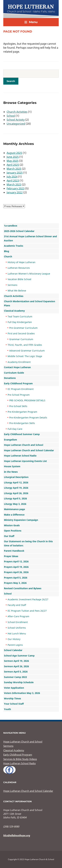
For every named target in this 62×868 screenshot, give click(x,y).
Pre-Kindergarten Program (22, 412)
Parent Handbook (14, 551)
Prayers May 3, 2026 (15, 583)
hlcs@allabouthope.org (17, 835)
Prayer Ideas (11, 556)
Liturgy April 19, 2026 (16, 488)
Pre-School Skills (18, 406)
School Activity (16, 120)
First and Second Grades (21, 333)
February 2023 (16, 188)
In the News (11, 472)
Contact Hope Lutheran (17, 367)
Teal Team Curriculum (20, 316)
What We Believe (17, 291)
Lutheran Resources (19, 268)
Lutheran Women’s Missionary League (29, 274)
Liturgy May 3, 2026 (15, 504)
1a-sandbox (11, 226)
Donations (10, 378)
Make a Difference (14, 515)
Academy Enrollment (19, 362)
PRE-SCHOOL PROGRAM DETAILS (27, 400)
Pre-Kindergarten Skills (22, 423)
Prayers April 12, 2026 (16, 561)
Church (8, 256)
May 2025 (13, 161)
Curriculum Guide (14, 373)
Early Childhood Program (18, 383)
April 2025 (13, 165)
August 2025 (14, 153)
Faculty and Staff (17, 605)
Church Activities (17, 112)
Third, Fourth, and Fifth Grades (25, 345)
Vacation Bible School (19, 279)
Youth (7, 709)
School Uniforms (17, 628)
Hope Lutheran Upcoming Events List (25, 461)
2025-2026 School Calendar (19, 231)
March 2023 (14, 184)
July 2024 (12, 177)
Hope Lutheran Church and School (24, 445)
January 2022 (15, 192)
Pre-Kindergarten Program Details (28, 418)
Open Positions (13, 531)
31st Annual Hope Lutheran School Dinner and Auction (30, 238)
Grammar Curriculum (21, 339)
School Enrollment (18, 622)
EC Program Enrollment (21, 389)
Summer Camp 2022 (15, 677)
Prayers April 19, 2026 (16, 567)
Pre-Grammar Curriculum (23, 328)
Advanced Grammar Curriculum (27, 351)
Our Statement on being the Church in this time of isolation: (28, 543)
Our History (14, 639)
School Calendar (13, 650)
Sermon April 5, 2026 (16, 672)
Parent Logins (15, 645)
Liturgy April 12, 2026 (16, 482)
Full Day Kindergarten (20, 322)
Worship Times (12, 698)
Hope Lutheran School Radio (20, 456)
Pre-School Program (19, 395)
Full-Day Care (15, 429)
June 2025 (13, 157)
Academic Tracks (14, 246)
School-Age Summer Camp (19, 656)
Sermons (12, 285)
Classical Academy (14, 311)
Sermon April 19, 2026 (16, 661)
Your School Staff (14, 704)
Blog (7, 251)
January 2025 (15, 173)
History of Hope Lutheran (21, 262)
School (11, 116)
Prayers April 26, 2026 (16, 572)
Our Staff (9, 536)
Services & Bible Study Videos (20, 759)
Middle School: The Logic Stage (25, 356)
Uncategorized (16, 124)
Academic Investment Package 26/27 (28, 599)
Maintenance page (14, 509)
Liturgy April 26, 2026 (16, 493)
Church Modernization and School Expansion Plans (30, 303)
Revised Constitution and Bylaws (23, 588)
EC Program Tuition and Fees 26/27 (27, 611)
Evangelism (10, 440)
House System (12, 466)
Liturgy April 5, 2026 (15, 498)
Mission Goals (12, 525)
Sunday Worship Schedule (19, 682)
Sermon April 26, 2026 (16, 666)
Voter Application (14, 688)
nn (14, 206)
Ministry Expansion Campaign (21, 520)
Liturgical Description (16, 477)
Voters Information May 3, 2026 (22, 693)
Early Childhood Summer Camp (22, 434)
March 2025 (14, 169)
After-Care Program (18, 616)
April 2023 (13, 181)
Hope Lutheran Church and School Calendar (29, 450)
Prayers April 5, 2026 (16, 578)
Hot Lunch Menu (17, 633)
